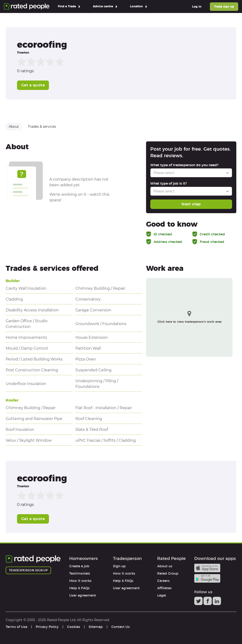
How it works (80, 581)
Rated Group (168, 573)
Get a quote (33, 85)
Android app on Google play (207, 578)
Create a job (79, 566)
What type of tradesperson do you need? (184, 165)
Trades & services (42, 127)
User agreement (83, 595)
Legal (162, 595)
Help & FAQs (79, 588)
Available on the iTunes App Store (207, 568)
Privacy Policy (47, 627)
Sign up (119, 566)
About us (165, 566)
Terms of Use (16, 627)
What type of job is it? (169, 183)
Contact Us (121, 627)
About (14, 127)
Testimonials (80, 573)
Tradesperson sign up (28, 570)
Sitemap (96, 627)
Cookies (74, 627)
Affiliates (164, 588)
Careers (163, 581)
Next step (191, 204)
